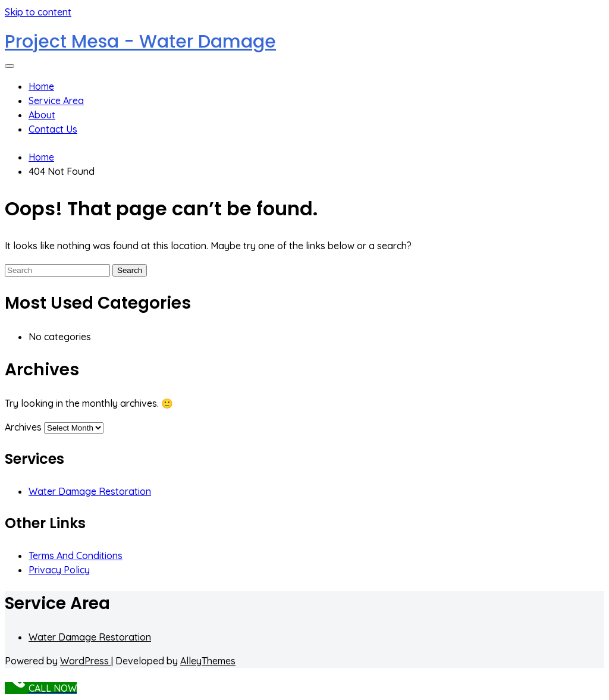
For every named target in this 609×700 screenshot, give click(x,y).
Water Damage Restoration (90, 491)
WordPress (86, 661)
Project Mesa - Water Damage (140, 42)
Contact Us (53, 129)
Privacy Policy (59, 570)
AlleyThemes (208, 661)
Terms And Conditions (76, 555)
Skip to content (38, 12)
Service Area (56, 101)
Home (41, 86)
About (42, 115)
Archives (23, 427)
